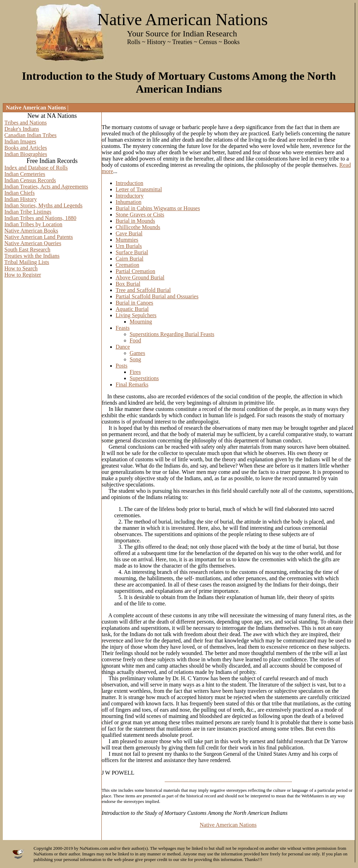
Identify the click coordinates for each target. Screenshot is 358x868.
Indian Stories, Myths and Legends (44, 205)
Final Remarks (132, 385)
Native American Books (31, 231)
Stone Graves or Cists (140, 215)
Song (135, 359)
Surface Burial (132, 252)
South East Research (28, 250)
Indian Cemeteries (25, 174)
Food (135, 340)
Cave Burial (129, 233)
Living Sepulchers (136, 315)
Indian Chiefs (20, 193)
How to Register (23, 275)
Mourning (141, 322)
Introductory (130, 196)
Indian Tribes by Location (34, 224)
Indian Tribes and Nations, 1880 (41, 218)
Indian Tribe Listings (28, 212)
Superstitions (144, 378)
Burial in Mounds (135, 221)
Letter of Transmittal (139, 189)
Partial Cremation (135, 271)
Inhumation (129, 202)
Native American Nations (228, 825)
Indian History (21, 199)
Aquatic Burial (132, 309)
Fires (135, 372)
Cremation (128, 265)
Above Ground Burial (140, 278)
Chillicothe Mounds (138, 227)
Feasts (123, 328)
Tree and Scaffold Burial (143, 290)
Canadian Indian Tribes (31, 135)
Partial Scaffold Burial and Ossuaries (157, 296)
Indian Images (20, 141)
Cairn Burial (130, 259)
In (110, 396)
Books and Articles (26, 148)
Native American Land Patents (39, 237)
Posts (122, 366)
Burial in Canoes (135, 303)
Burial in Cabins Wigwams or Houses (158, 208)
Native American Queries (33, 243)
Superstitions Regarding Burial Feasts (172, 334)
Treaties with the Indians (32, 256)
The (106, 127)
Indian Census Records (30, 180)
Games (137, 353)
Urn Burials (129, 246)
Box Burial (128, 284)
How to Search (21, 268)
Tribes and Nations (26, 123)
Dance (123, 347)
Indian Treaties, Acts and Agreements (46, 187)
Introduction (130, 183)
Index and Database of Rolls (36, 168)
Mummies (127, 240)
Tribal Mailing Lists (27, 262)
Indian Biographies (26, 154)
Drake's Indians (22, 129)
